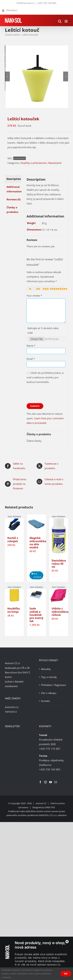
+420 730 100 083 (47, 3)
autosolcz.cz (12, 707)
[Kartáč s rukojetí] (14, 524)
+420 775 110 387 (50, 749)
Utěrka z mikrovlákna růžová (60, 612)
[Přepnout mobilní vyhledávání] (60, 21)
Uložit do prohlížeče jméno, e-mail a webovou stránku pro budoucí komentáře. (45, 377)
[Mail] (56, 782)
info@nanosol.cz (25, 3)
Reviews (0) (14, 199)
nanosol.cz (11, 712)
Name (31, 346)
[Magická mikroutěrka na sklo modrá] (36, 524)
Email (31, 359)
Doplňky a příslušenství (34, 163)
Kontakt (45, 701)
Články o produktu (12, 210)
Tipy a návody (49, 677)
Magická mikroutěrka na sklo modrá (38, 543)
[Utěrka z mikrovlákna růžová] (59, 594)
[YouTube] (51, 782)
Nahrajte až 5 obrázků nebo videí (43, 330)
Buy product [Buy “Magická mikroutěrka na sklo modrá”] (38, 575)
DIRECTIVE (50, 807)
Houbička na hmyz (14, 610)
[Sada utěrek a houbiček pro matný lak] (36, 594)
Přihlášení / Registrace (53, 685)
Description (14, 179)
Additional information (14, 189)
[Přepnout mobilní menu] (66, 21)
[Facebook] (40, 782)
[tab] (13, 179)
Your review (34, 296)
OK (66, 974)
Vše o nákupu (49, 693)
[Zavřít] (67, 942)
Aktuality (46, 669)
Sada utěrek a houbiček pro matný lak (36, 615)
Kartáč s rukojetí (13, 539)
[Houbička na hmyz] (14, 594)
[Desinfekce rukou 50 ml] (59, 535)
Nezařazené (55, 163)
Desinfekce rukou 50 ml (59, 564)
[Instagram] (45, 782)
